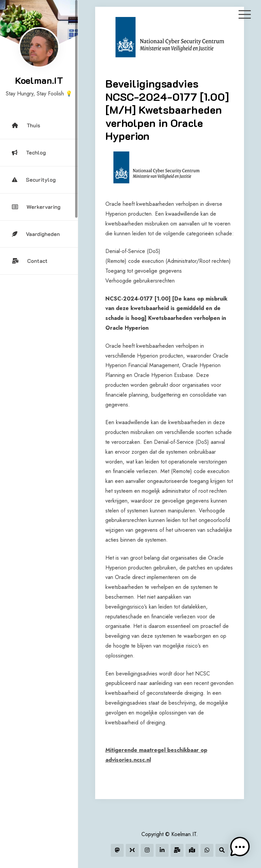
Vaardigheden (36, 234)
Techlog (29, 152)
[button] (240, 847)
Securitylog (34, 179)
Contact (30, 261)
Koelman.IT (39, 80)
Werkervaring (36, 207)
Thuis (26, 125)
